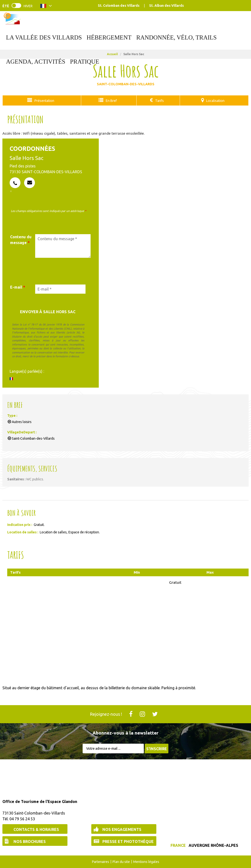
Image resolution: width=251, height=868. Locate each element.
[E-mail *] (60, 289)
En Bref (110, 100)
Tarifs (158, 100)
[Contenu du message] (63, 246)
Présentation (44, 100)
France (178, 845)
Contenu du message (21, 239)
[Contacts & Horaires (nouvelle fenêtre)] (35, 829)
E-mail (18, 287)
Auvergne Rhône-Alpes (213, 845)
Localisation (215, 100)
